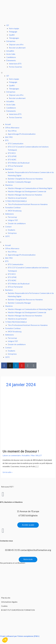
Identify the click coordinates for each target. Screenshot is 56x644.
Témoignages (14, 38)
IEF (8, 25)
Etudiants (11, 230)
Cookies (4, 606)
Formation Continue (13, 208)
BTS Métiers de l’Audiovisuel (19, 163)
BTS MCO (12, 153)
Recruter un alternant (17, 48)
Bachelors (9, 169)
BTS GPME (12, 156)
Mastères (9, 185)
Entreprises (11, 41)
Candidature (11, 57)
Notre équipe (14, 29)
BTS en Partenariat (15, 166)
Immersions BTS (15, 64)
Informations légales (9, 602)
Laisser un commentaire (12, 455)
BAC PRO (9, 137)
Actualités (10, 51)
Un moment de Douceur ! (21, 451)
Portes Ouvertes (15, 67)
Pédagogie (13, 32)
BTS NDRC (12, 160)
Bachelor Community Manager (19, 182)
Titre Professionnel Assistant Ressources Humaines (28, 204)
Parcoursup (12, 217)
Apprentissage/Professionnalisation (22, 134)
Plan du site (6, 598)
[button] (28, 73)
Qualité (12, 35)
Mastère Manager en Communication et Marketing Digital (30, 188)
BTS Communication (16, 144)
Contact (8, 227)
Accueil (8, 124)
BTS (7, 140)
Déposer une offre (16, 45)
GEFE (7, 236)
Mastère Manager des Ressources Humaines (25, 195)
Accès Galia (11, 54)
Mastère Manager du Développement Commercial (27, 191)
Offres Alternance (12, 128)
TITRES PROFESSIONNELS (16, 201)
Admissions (9, 214)
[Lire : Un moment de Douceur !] (28, 421)
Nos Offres (12, 131)
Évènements (11, 60)
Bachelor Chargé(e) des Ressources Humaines (25, 179)
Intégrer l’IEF (13, 220)
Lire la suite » (8, 472)
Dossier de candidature (17, 223)
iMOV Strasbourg (15, 211)
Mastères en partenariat (17, 198)
